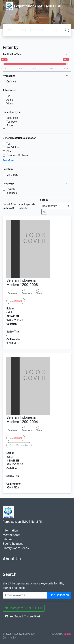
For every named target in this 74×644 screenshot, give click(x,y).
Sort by (44, 200)
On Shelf (11, 82)
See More (8, 160)
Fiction (10, 126)
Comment (13, 292)
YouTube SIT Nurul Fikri (22, 616)
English (11, 189)
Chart (10, 151)
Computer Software (17, 155)
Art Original (13, 147)
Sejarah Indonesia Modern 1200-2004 (22, 420)
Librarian (8, 539)
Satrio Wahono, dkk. (19, 445)
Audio (10, 100)
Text (9, 144)
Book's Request (13, 544)
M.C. (16, 301)
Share (39, 292)
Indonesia (12, 193)
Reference (12, 118)
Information (10, 530)
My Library (12, 175)
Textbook (12, 122)
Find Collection (59, 595)
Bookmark (27, 293)
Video (10, 104)
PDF (9, 96)
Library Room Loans (16, 548)
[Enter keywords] (25, 595)
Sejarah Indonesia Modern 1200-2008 (22, 283)
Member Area (12, 535)
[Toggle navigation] (11, 14)
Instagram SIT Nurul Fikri (24, 608)
